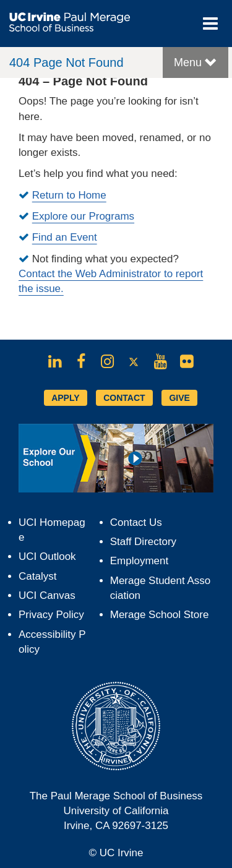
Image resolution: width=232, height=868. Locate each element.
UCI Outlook (47, 556)
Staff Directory (143, 542)
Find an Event (65, 237)
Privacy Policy (51, 615)
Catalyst (37, 576)
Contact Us (136, 522)
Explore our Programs (83, 216)
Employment (139, 561)
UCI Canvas (47, 595)
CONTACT (124, 398)
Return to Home (69, 195)
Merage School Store (160, 615)
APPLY (65, 398)
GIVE (179, 398)
